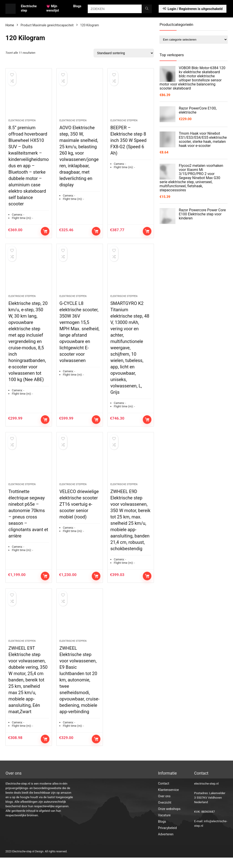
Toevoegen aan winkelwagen (45, 234)
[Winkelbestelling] (124, 53)
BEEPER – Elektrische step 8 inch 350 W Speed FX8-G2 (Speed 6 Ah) (128, 143)
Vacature (164, 826)
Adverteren (166, 845)
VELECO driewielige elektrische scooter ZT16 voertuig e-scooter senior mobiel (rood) (79, 512)
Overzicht (165, 813)
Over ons (164, 807)
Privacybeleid (167, 838)
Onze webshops (169, 819)
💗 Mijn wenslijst (53, 8)
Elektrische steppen (22, 123)
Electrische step (29, 8)
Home (10, 25)
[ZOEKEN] (147, 9)
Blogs (77, 6)
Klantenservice (168, 800)
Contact (164, 794)
